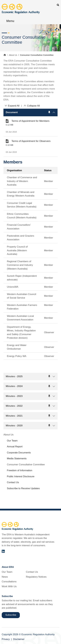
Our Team (12, 441)
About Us (13, 55)
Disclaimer (19, 639)
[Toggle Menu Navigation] (9, 21)
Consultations (9, 582)
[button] (30, 112)
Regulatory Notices (36, 577)
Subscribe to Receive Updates (23, 488)
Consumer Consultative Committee (26, 465)
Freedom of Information (20, 470)
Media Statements (17, 458)
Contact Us (13, 482)
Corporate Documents (19, 453)
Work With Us (9, 586)
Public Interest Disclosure (21, 476)
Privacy (6, 639)
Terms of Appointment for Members (30, 121)
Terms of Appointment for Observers (31, 141)
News (5, 577)
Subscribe (11, 615)
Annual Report (15, 447)
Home (5, 55)
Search (58, 5)
